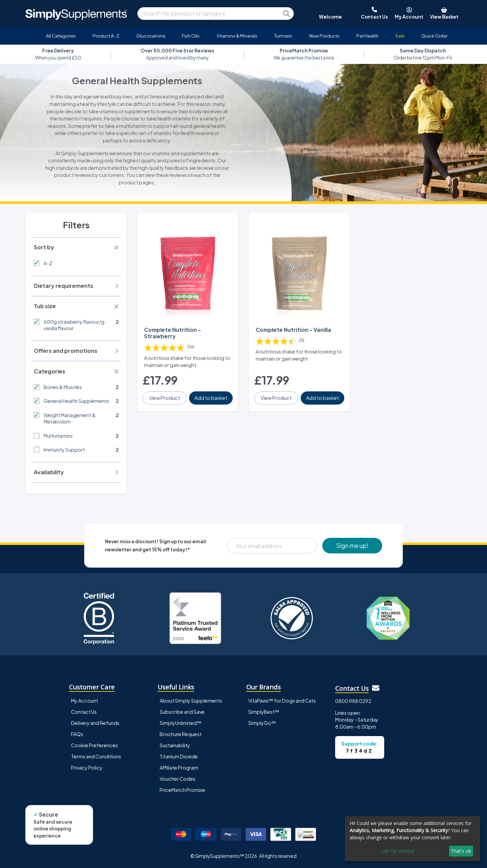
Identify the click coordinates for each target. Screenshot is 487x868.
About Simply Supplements (191, 701)
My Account (85, 701)
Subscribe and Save (182, 712)
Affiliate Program (179, 768)
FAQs (77, 734)
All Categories (61, 36)
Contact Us (84, 712)
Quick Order (434, 36)
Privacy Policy (87, 768)
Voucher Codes (178, 779)
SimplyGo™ (262, 723)
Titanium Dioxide (179, 756)
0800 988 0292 (353, 701)
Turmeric (283, 36)
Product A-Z (106, 36)
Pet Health (367, 36)
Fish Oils (191, 36)
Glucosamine (151, 36)
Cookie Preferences (95, 745)
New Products (324, 36)
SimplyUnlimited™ (181, 723)
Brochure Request (181, 734)
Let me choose (398, 851)
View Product (165, 398)
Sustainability (175, 745)
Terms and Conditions (96, 756)
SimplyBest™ (264, 712)
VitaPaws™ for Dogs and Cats (282, 701)
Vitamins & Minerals (237, 36)
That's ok (461, 851)
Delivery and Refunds (95, 723)
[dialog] (413, 839)
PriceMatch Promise (182, 790)
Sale (400, 36)
